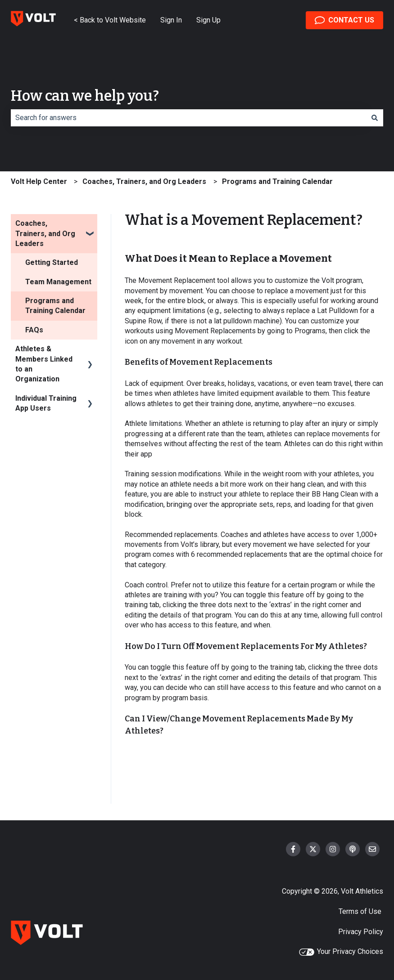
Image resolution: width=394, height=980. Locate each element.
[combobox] (188, 118)
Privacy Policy (361, 932)
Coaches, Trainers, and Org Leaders (144, 181)
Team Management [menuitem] (58, 282)
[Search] (375, 118)
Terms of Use (361, 911)
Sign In (171, 20)
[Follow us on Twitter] (313, 849)
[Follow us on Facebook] (293, 849)
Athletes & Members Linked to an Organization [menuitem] (44, 364)
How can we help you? (85, 96)
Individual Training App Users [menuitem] (46, 403)
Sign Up (208, 20)
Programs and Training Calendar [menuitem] (55, 306)
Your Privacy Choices (341, 951)
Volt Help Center (39, 181)
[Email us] (372, 849)
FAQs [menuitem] (34, 330)
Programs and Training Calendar (277, 181)
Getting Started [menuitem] (52, 262)
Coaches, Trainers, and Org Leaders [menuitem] (45, 233)
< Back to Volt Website (110, 20)
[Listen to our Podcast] (353, 849)
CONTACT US (345, 20)
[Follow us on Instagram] (333, 849)
